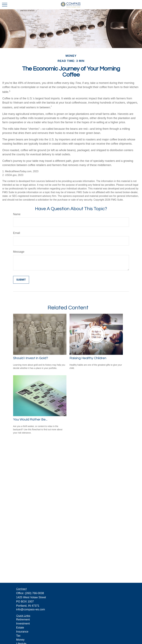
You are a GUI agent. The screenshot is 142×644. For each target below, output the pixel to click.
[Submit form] (21, 280)
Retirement (23, 620)
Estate (20, 628)
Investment (23, 624)
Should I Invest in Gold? (31, 358)
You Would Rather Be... (30, 419)
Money (20, 640)
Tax (18, 636)
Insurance (22, 632)
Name (17, 214)
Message (19, 252)
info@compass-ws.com (31, 609)
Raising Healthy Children (88, 358)
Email (17, 233)
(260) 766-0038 (34, 593)
